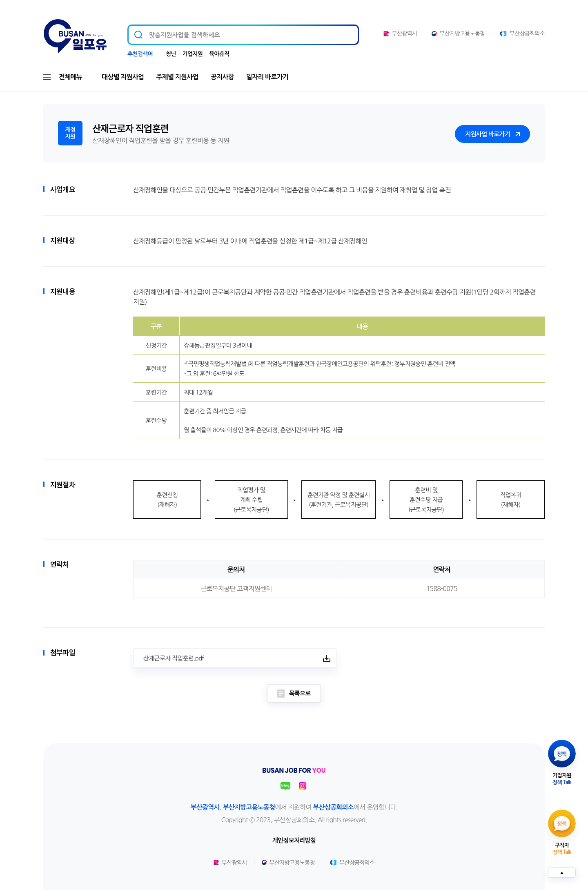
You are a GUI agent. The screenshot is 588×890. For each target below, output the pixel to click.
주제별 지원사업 (177, 77)
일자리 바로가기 (267, 77)
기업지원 (193, 54)
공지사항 (222, 77)
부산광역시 (400, 33)
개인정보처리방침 (294, 840)
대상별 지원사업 (123, 77)
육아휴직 (219, 54)
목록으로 (294, 694)
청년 (171, 54)
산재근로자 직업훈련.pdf (174, 658)
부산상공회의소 (522, 33)
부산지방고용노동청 (458, 33)
